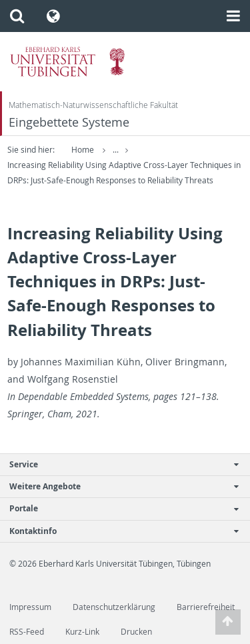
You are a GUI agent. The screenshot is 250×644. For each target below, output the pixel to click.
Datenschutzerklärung (114, 607)
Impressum (30, 607)
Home (83, 150)
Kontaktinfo (118, 531)
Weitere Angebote (118, 486)
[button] (17, 16)
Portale (118, 508)
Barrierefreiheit (206, 607)
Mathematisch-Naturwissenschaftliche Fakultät (93, 105)
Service (118, 464)
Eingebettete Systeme (69, 122)
